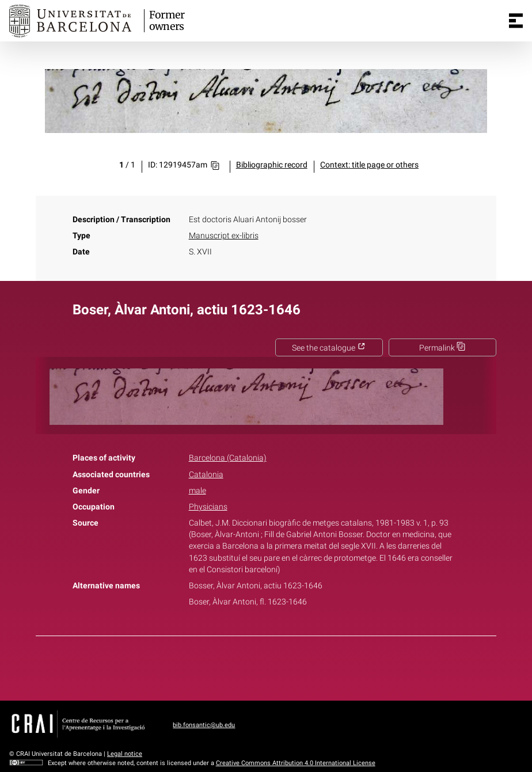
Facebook (234, 666)
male (197, 491)
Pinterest (286, 666)
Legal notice (125, 754)
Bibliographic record (272, 165)
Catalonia (206, 475)
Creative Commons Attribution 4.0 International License (296, 763)
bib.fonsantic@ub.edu (204, 725)
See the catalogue (329, 348)
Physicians (208, 507)
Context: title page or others (369, 165)
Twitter (260, 666)
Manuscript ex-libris (224, 236)
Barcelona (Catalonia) (228, 458)
